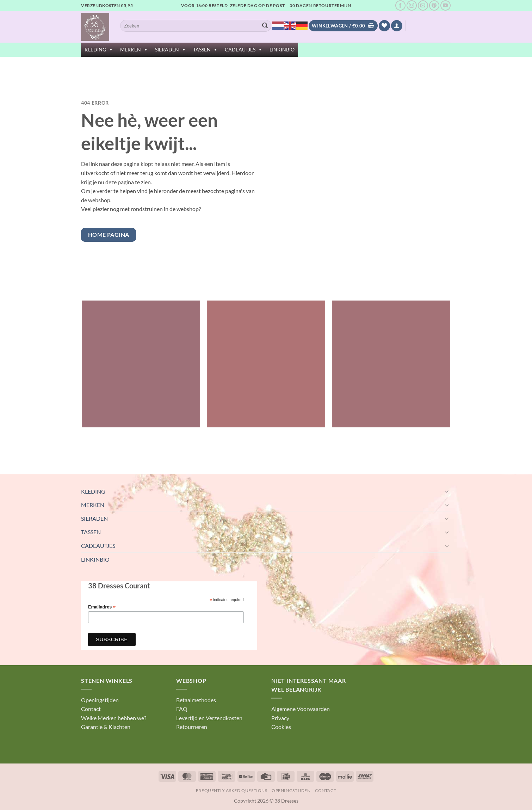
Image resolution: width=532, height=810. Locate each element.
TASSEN (205, 50)
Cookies (281, 727)
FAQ (182, 709)
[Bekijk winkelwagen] (343, 26)
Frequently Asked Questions (232, 790)
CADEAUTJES (244, 50)
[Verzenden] (265, 26)
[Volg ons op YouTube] (446, 5)
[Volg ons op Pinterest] (434, 5)
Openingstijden (100, 700)
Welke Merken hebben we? (114, 718)
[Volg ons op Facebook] (400, 5)
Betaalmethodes (196, 700)
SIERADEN (171, 50)
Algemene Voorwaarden (301, 709)
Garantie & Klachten (106, 727)
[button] (397, 26)
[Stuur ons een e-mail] (423, 5)
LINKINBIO (282, 50)
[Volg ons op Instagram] (412, 5)
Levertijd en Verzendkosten (209, 718)
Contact (91, 709)
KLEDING (99, 50)
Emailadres (102, 607)
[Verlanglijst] (384, 26)
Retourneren (192, 727)
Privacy (280, 718)
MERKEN (134, 50)
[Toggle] (447, 491)
